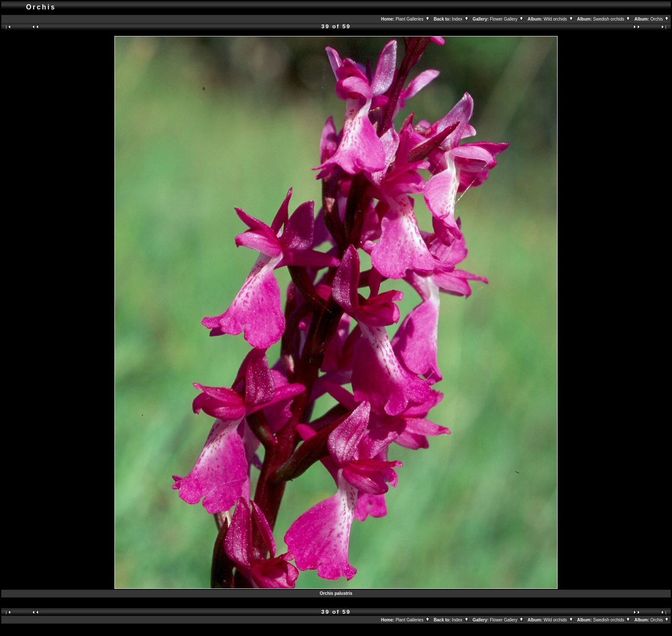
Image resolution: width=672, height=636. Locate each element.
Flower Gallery (507, 19)
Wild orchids (558, 19)
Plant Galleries (413, 19)
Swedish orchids (612, 19)
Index (460, 19)
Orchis (660, 19)
